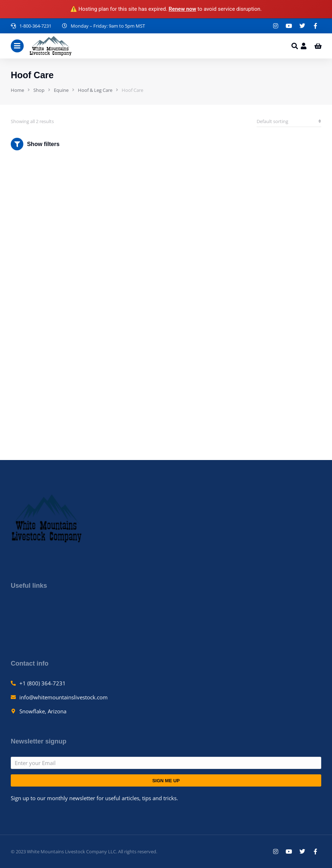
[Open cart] (318, 46)
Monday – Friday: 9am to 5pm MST (108, 26)
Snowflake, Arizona (43, 711)
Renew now (183, 9)
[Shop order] (289, 121)
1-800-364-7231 (35, 26)
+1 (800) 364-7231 (43, 683)
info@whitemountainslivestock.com (64, 697)
